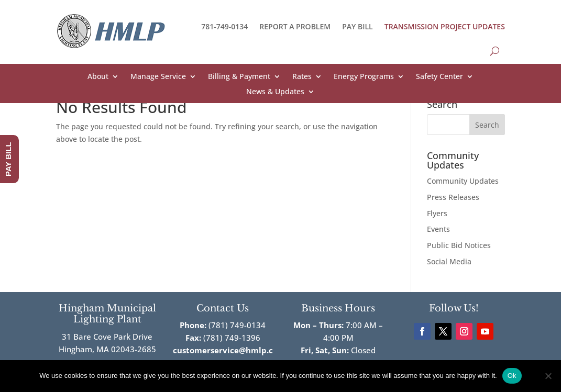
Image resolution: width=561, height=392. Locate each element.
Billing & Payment (239, 77)
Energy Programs (364, 77)
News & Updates (275, 92)
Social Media (449, 261)
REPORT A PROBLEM (295, 26)
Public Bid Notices (459, 245)
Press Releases (453, 197)
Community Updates (463, 181)
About (98, 77)
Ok (512, 376)
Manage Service (158, 77)
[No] (548, 376)
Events (438, 229)
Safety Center (439, 77)
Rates (302, 77)
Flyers (437, 213)
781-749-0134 (224, 26)
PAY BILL (357, 26)
